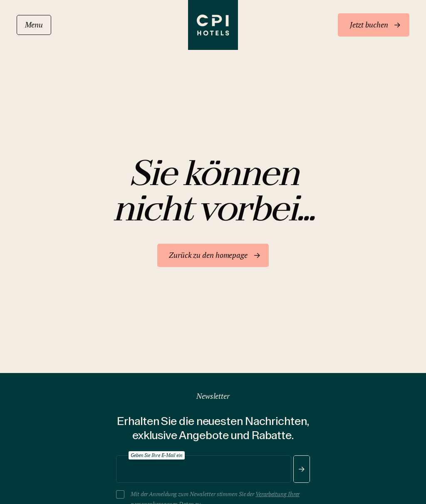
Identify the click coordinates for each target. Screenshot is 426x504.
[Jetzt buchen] (374, 25)
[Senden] (302, 469)
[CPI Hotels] (213, 25)
